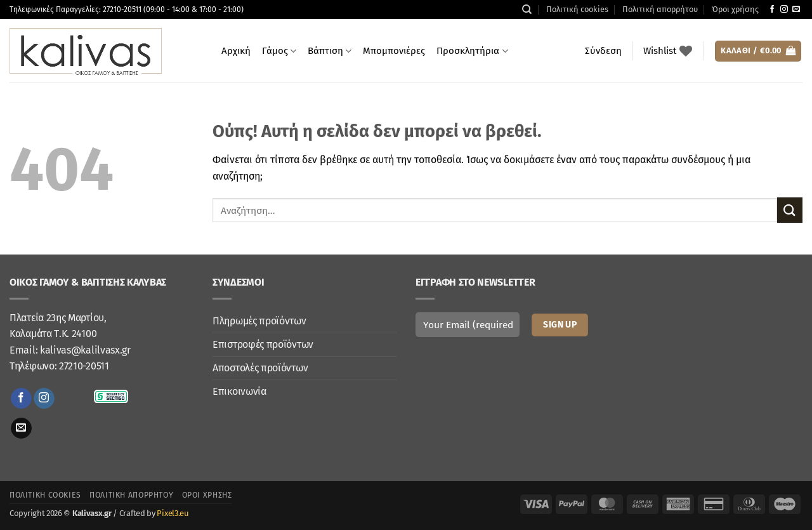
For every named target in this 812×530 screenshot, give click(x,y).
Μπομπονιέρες (394, 51)
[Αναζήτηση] (527, 10)
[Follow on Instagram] (784, 10)
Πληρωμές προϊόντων (259, 321)
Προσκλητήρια (472, 51)
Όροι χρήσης (735, 9)
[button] (603, 51)
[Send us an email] (796, 10)
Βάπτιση (330, 51)
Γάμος (279, 51)
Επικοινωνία (239, 391)
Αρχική (236, 51)
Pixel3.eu (173, 513)
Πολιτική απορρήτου (660, 9)
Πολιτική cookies (577, 9)
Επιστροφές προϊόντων (263, 344)
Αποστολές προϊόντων (260, 368)
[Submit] (790, 210)
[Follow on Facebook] (772, 10)
